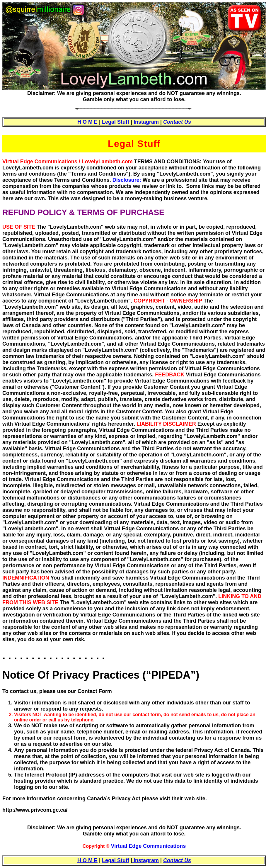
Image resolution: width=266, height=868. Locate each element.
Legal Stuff (116, 122)
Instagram (145, 122)
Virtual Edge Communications (149, 846)
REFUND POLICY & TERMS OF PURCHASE (83, 213)
